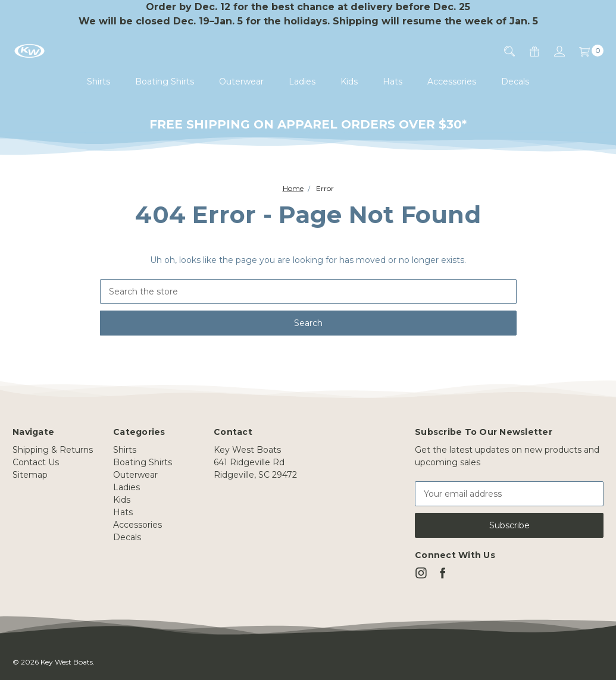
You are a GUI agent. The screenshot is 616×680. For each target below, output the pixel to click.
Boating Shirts (165, 82)
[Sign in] (552, 51)
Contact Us (36, 462)
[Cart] (584, 51)
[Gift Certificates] (527, 51)
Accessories (452, 82)
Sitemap (30, 475)
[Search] (502, 51)
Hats (393, 82)
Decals (515, 82)
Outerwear (241, 82)
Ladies (302, 82)
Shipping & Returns (53, 450)
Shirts (99, 82)
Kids (349, 82)
